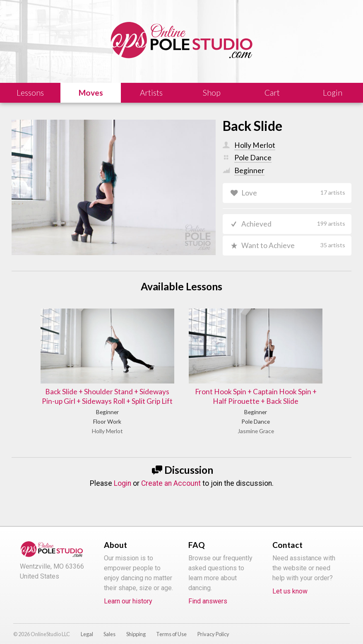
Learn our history (128, 592)
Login (123, 474)
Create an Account (171, 474)
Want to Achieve (293, 246)
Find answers (208, 592)
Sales (109, 625)
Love (293, 193)
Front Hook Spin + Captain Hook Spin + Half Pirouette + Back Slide (238, 382)
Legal (87, 625)
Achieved (293, 224)
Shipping (136, 625)
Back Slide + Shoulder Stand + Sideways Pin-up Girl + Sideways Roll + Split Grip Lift (125, 382)
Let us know (290, 582)
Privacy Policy (213, 625)
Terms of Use (171, 625)
